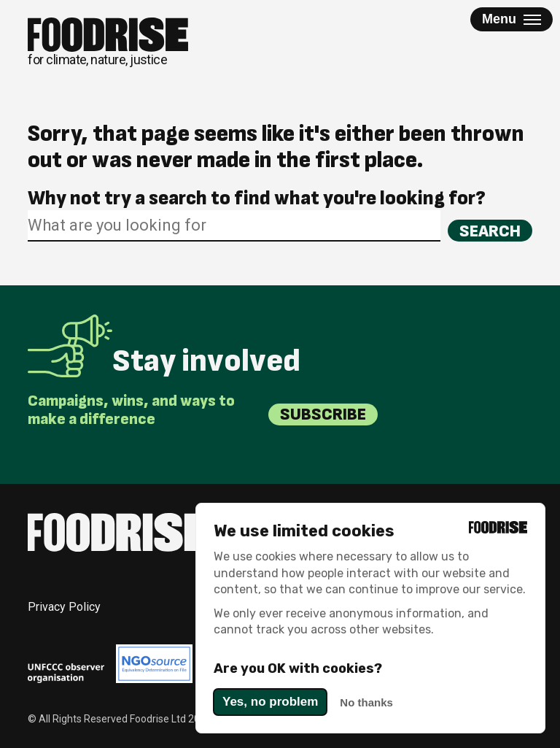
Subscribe (323, 414)
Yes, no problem (270, 702)
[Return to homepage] (108, 42)
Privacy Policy (64, 607)
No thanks (366, 702)
